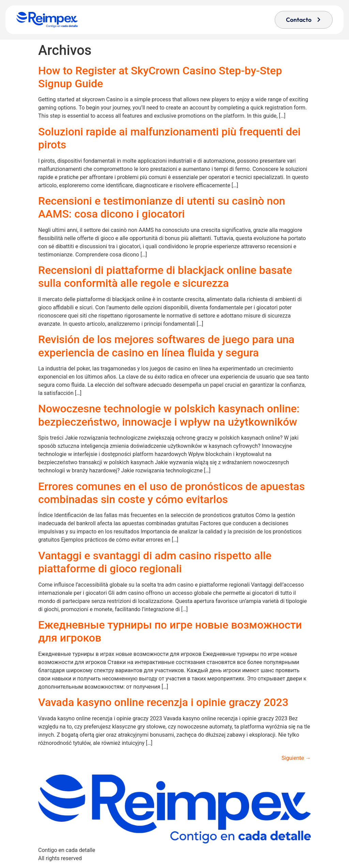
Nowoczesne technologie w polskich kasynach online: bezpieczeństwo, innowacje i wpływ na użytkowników (169, 415)
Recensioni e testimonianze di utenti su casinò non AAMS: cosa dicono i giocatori (162, 207)
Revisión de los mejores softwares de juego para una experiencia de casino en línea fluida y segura (166, 346)
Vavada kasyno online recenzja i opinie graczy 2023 (163, 702)
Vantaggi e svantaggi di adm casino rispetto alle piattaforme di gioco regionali (155, 562)
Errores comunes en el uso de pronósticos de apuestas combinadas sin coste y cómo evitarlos (171, 493)
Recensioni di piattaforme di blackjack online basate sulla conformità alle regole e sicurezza (165, 277)
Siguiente (296, 758)
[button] (304, 20)
